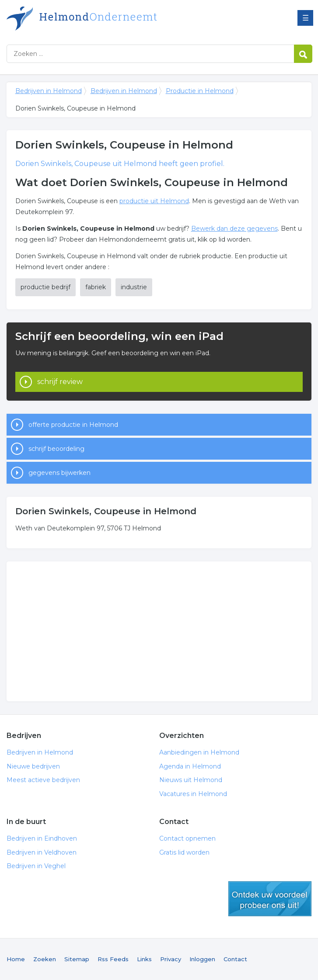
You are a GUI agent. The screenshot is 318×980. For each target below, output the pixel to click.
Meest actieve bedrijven (43, 780)
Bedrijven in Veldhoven (42, 852)
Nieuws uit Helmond (191, 780)
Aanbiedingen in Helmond (199, 752)
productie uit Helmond (154, 201)
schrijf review (60, 382)
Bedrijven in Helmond (116, 19)
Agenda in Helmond (190, 766)
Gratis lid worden (184, 852)
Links (144, 959)
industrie (134, 287)
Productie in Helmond (200, 91)
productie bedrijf (45, 287)
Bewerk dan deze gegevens (234, 229)
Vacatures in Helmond (193, 794)
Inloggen (202, 959)
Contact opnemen (187, 838)
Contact (235, 959)
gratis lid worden (270, 899)
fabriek (96, 287)
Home (16, 959)
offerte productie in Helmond (73, 425)
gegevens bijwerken (59, 473)
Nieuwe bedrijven (33, 766)
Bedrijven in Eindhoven (42, 838)
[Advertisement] (159, 631)
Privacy (171, 959)
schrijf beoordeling (56, 449)
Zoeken (45, 959)
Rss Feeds (113, 959)
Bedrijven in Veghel (36, 866)
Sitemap (77, 959)
